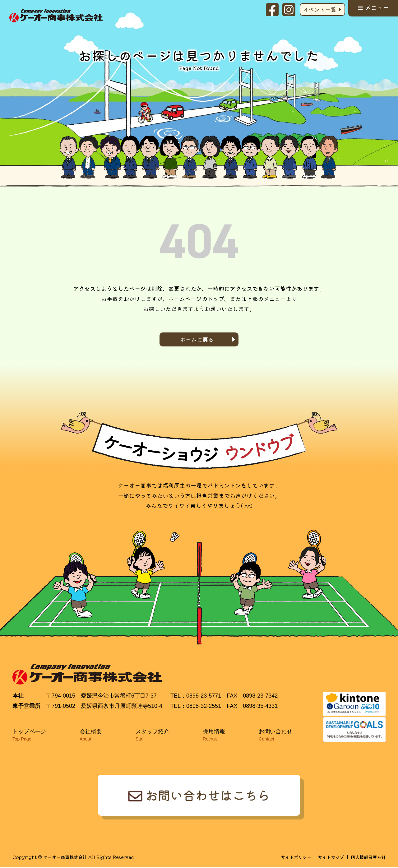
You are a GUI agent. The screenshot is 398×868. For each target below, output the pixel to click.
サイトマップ (331, 858)
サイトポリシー (296, 858)
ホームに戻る (197, 339)
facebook (272, 10)
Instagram (289, 10)
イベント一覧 (319, 9)
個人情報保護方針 (368, 858)
